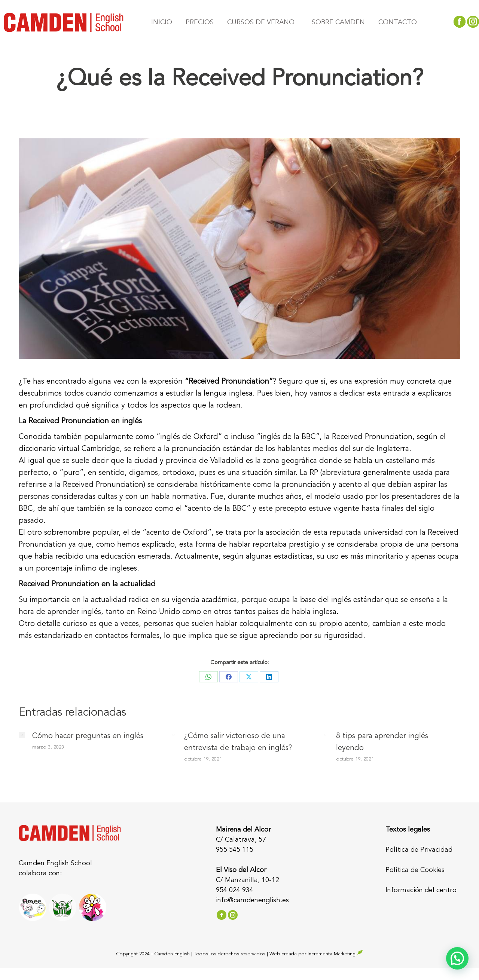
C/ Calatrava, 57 (241, 840)
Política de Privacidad (419, 850)
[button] (457, 958)
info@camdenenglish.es (252, 900)
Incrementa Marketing (335, 954)
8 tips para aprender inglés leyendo (382, 742)
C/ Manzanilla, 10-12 (248, 880)
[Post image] (22, 735)
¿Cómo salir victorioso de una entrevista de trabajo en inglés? (238, 742)
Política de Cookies (415, 870)
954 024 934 (235, 890)
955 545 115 (235, 850)
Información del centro (421, 890)
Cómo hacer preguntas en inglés (88, 736)
